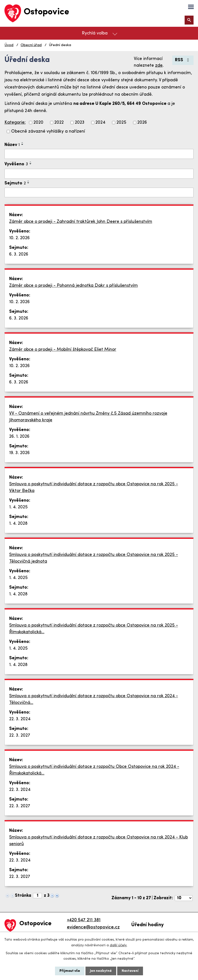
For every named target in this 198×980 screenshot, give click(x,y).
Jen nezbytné (101, 971)
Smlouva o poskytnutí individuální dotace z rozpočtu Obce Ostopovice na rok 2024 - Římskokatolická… (94, 770)
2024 (100, 123)
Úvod (9, 45)
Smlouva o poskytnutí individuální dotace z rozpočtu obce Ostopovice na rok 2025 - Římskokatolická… (94, 629)
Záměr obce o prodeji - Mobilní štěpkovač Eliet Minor (63, 350)
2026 (142, 123)
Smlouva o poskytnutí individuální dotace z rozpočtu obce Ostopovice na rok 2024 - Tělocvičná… (94, 699)
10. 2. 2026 (19, 238)
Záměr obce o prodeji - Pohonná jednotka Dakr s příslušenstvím (73, 286)
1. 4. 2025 (18, 507)
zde (159, 66)
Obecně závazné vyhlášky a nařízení (48, 131)
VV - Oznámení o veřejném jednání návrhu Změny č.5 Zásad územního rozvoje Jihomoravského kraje (88, 417)
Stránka (23, 896)
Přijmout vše (70, 971)
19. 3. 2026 (19, 453)
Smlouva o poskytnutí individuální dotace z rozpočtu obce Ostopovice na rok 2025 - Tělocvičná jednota (94, 558)
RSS (183, 60)
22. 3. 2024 (20, 719)
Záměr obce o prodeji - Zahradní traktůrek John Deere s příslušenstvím (81, 222)
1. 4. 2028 (18, 524)
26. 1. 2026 (19, 437)
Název (12, 145)
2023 (80, 123)
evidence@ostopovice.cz (93, 927)
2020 (38, 123)
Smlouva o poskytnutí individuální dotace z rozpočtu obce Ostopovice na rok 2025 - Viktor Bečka (94, 488)
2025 (121, 123)
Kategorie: (15, 123)
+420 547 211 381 (84, 920)
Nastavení (130, 971)
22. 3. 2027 (20, 735)
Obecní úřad (31, 45)
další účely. (118, 945)
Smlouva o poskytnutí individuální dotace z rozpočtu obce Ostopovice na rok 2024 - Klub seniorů (99, 841)
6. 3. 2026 (19, 254)
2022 (59, 123)
